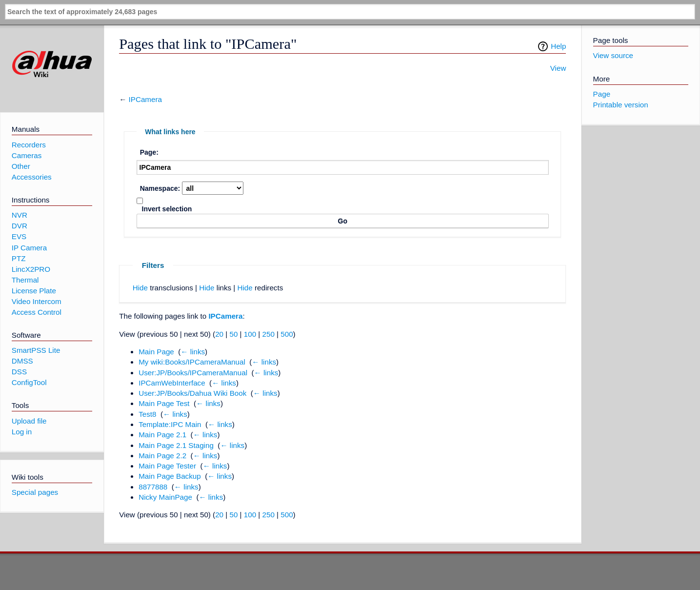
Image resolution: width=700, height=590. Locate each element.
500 (287, 334)
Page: (149, 152)
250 (269, 334)
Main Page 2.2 (162, 456)
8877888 (153, 487)
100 (250, 334)
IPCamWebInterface (172, 383)
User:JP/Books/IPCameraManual (193, 373)
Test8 (147, 414)
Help (558, 46)
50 (233, 334)
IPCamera (145, 99)
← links (193, 352)
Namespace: (160, 188)
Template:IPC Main (170, 424)
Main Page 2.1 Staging (176, 445)
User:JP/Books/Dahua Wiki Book (192, 393)
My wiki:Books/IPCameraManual (192, 362)
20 (219, 334)
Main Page (156, 352)
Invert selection (167, 209)
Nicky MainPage (165, 497)
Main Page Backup (170, 476)
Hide (140, 288)
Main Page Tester (167, 466)
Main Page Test (164, 403)
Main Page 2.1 (162, 435)
